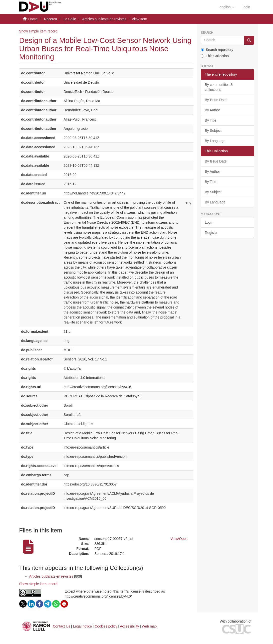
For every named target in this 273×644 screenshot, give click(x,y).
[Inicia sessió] (246, 7)
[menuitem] (246, 7)
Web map (149, 626)
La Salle (70, 19)
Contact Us (62, 626)
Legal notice (82, 626)
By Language (215, 141)
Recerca (50, 19)
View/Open (179, 539)
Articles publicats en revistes (104, 19)
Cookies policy (106, 626)
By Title (211, 120)
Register (211, 233)
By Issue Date (216, 100)
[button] (227, 7)
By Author (212, 110)
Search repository (217, 50)
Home (33, 19)
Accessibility (129, 626)
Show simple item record (38, 31)
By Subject (213, 131)
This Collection (215, 56)
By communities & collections (219, 87)
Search (207, 33)
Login (209, 222)
